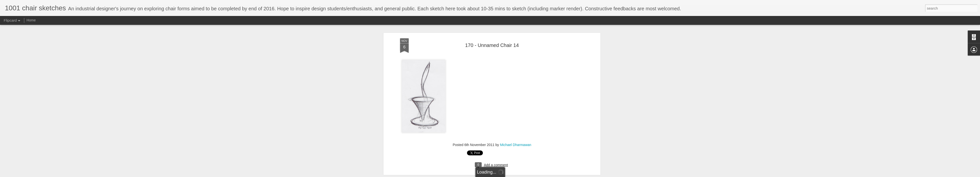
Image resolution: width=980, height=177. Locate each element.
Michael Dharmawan (516, 64)
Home (31, 20)
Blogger (505, 174)
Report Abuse (520, 174)
